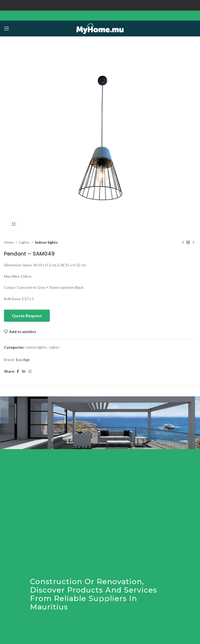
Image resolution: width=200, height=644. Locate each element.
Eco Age (23, 360)
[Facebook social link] (18, 371)
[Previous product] (183, 242)
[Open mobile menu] (13, 28)
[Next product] (193, 242)
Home (9, 242)
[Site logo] (100, 28)
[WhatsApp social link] (30, 371)
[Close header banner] (193, 5)
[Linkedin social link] (24, 371)
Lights (24, 242)
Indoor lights (46, 242)
